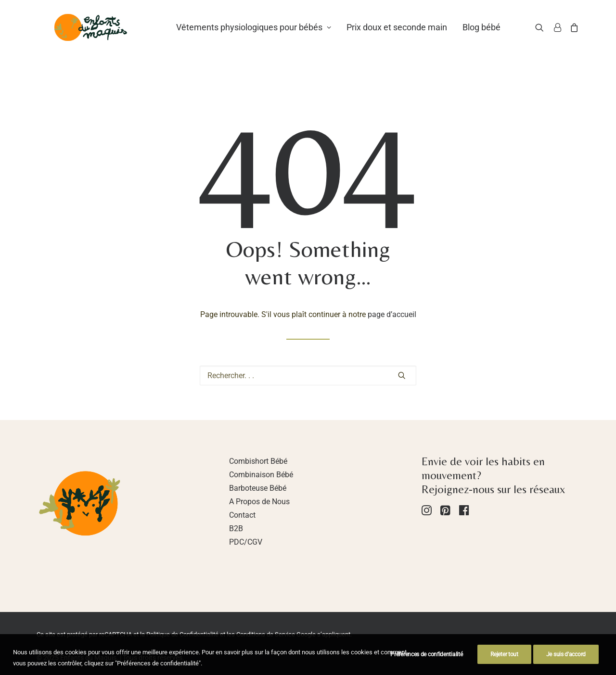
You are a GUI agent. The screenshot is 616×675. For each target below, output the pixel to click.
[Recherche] (552, 37)
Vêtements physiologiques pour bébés (279, 37)
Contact (242, 515)
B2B (236, 529)
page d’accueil (392, 314)
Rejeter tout (504, 662)
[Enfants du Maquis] (104, 37)
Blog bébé (507, 37)
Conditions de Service (266, 634)
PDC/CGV (246, 542)
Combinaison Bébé (261, 475)
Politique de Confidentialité (182, 634)
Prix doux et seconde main (422, 37)
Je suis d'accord (566, 662)
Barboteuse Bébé (258, 488)
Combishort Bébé (258, 461)
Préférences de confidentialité (426, 662)
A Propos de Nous (259, 502)
